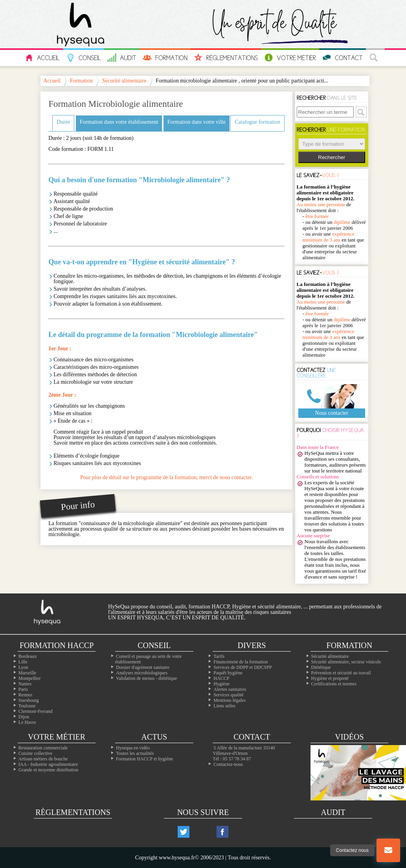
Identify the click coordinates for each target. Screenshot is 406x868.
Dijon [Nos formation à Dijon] (24, 717)
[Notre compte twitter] (184, 832)
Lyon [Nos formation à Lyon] (23, 667)
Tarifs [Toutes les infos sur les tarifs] (219, 656)
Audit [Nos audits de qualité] (333, 812)
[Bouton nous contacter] (388, 850)
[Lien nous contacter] (388, 850)
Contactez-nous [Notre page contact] (228, 764)
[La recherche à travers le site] (375, 58)
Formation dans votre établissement (119, 122)
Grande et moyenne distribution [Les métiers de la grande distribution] (48, 770)
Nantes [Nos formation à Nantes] (25, 684)
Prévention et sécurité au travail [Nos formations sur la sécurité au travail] (341, 673)
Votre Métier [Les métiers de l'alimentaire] (290, 58)
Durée (63, 122)
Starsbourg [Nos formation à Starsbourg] (29, 700)
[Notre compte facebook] (222, 832)
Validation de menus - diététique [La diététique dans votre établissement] (146, 678)
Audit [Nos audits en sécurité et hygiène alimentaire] (122, 58)
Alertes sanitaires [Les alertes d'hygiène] (230, 689)
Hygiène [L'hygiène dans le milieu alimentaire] (221, 684)
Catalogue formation (257, 122)
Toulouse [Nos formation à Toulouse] (27, 706)
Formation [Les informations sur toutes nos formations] (165, 58)
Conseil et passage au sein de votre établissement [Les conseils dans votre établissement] (148, 659)
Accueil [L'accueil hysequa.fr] (42, 58)
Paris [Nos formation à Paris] (23, 689)
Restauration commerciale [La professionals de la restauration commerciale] (43, 748)
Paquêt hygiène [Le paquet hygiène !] (228, 673)
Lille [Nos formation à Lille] (23, 662)
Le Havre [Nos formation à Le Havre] (27, 722)
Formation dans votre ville (197, 122)
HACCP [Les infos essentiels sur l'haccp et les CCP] (221, 678)
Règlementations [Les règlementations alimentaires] (73, 812)
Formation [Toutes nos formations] (350, 645)
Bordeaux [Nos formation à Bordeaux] (28, 656)
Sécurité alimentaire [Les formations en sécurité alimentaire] (330, 656)
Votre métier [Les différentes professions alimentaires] (57, 737)
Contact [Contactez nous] (343, 58)
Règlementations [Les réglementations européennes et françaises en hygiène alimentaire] (226, 58)
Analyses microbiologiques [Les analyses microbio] (142, 673)
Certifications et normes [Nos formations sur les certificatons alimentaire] (334, 684)
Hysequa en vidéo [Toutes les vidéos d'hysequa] (133, 748)
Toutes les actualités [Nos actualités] (135, 753)
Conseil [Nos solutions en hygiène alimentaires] (154, 645)
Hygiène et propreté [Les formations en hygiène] (330, 678)
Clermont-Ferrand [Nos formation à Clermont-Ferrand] (36, 711)
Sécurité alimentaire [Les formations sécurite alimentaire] (124, 81)
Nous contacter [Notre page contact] (332, 413)
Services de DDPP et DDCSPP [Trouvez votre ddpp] (242, 667)
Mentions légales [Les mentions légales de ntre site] (230, 700)
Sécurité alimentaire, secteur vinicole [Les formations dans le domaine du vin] (346, 662)
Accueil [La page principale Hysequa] (52, 81)
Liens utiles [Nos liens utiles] (224, 706)
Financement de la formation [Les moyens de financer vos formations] (241, 662)
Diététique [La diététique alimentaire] (321, 667)
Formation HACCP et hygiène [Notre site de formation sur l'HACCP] (144, 759)
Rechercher (332, 157)
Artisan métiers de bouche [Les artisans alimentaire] (43, 759)
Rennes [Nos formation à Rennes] (25, 695)
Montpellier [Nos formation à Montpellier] (30, 678)
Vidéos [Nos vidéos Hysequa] (349, 737)
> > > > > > (332, 144)
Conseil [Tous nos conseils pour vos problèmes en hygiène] (84, 58)
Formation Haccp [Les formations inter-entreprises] (57, 645)
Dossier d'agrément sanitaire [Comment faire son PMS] (143, 667)
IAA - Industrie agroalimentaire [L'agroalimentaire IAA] (48, 764)
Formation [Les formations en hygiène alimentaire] (81, 81)
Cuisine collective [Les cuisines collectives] (35, 753)
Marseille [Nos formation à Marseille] (27, 673)
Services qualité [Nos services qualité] (228, 695)
